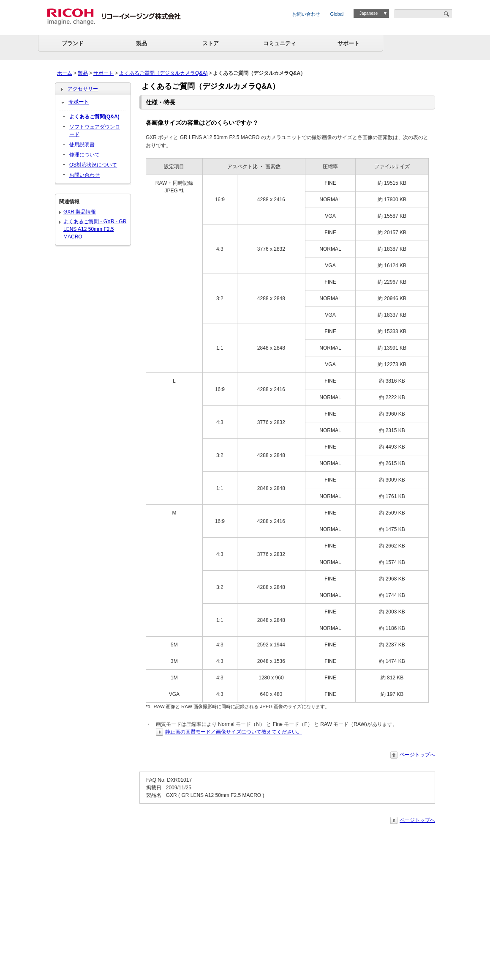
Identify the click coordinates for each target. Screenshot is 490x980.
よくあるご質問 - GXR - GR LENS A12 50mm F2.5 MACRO (95, 229)
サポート (348, 43)
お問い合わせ (306, 14)
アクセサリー (83, 89)
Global (337, 14)
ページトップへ (417, 755)
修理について (84, 155)
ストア (211, 43)
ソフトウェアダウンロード (95, 131)
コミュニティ (280, 43)
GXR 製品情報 (80, 212)
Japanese (369, 13)
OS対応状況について (93, 165)
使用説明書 (82, 145)
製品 (142, 43)
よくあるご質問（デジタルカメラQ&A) (163, 73)
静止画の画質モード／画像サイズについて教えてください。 (234, 732)
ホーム (65, 73)
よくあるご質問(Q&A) (94, 117)
